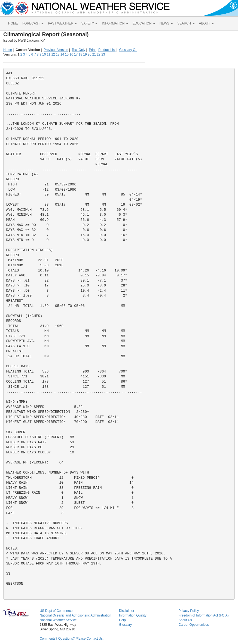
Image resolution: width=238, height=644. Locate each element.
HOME (13, 23)
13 (58, 54)
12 (53, 54)
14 (62, 54)
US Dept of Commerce (56, 611)
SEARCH (186, 23)
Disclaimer (127, 611)
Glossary (125, 625)
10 (44, 54)
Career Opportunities (193, 625)
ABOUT (206, 23)
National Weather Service (58, 620)
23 (103, 54)
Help (122, 620)
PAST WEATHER (62, 23)
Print (92, 50)
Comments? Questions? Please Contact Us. (72, 639)
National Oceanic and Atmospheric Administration (76, 615)
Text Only (78, 50)
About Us (185, 620)
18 (80, 54)
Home (8, 50)
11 (49, 54)
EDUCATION (144, 23)
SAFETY (89, 23)
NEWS (166, 23)
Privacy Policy (189, 611)
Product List (107, 50)
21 (94, 54)
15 (67, 54)
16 (71, 54)
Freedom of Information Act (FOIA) (203, 615)
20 (89, 54)
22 (98, 54)
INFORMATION (115, 23)
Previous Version (56, 50)
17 (76, 54)
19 (85, 54)
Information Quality (133, 615)
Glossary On (128, 50)
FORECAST (33, 23)
